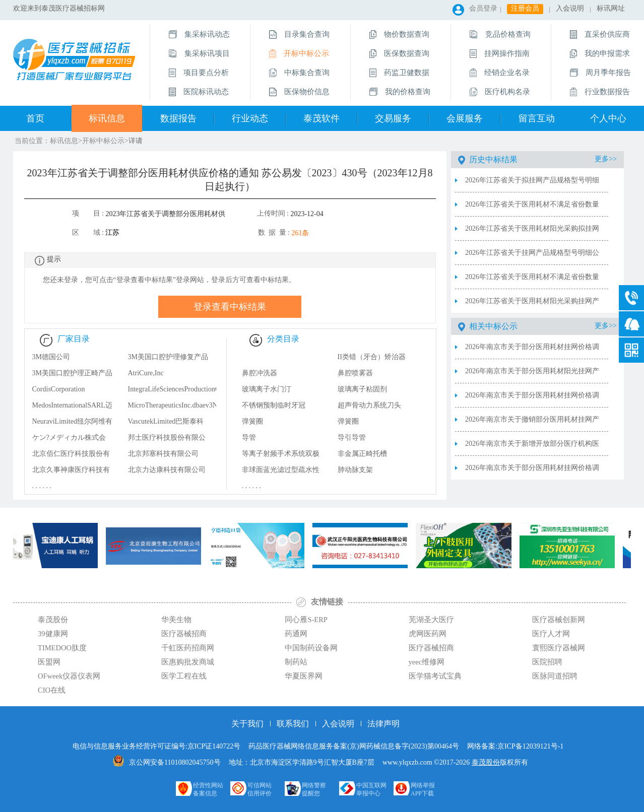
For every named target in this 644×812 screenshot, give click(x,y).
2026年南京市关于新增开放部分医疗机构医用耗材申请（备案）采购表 (532, 448)
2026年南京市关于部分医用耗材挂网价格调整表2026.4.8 (532, 399)
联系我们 (293, 724)
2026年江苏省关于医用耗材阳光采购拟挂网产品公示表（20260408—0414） (532, 233)
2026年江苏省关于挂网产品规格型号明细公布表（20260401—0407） (532, 257)
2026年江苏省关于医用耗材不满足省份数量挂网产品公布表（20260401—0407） (532, 281)
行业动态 (250, 118)
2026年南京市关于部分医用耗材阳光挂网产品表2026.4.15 (532, 375)
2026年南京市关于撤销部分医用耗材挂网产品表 (532, 424)
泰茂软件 (321, 118)
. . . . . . (42, 486)
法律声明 (383, 724)
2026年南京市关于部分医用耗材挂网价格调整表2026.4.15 (532, 351)
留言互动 (537, 118)
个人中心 (608, 118)
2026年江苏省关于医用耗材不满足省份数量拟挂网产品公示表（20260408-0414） (532, 209)
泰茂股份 (486, 762)
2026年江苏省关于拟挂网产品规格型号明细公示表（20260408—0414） (532, 184)
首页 (35, 118)
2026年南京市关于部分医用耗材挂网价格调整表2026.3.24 (532, 472)
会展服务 (465, 118)
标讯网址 (611, 8)
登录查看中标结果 (230, 307)
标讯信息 (107, 118)
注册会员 (525, 8)
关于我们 (247, 724)
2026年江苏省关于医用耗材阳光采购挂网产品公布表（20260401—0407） (532, 305)
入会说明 (570, 8)
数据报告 (178, 118)
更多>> (606, 159)
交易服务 (393, 118)
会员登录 (483, 8)
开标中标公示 (103, 141)
